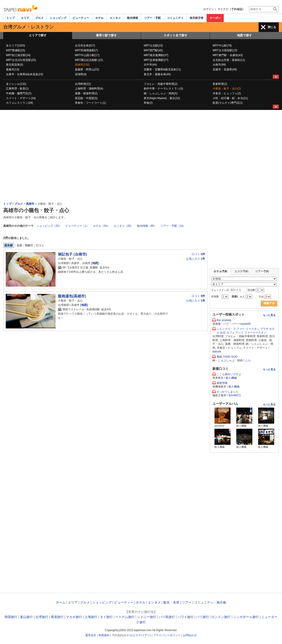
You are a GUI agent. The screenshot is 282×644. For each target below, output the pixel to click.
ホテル (99, 18)
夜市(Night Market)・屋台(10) (162, 98)
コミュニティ (175, 18)
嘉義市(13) (13, 69)
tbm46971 (235, 395)
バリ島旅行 (167, 617)
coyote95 (245, 324)
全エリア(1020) (16, 46)
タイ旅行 (106, 617)
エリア (25, 18)
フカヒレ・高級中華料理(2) (161, 84)
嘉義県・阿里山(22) (87, 69)
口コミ (40, 245)
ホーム (61, 602)
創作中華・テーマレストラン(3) (163, 89)
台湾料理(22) (83, 84)
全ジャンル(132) (16, 84)
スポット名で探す (175, 35)
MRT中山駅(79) (222, 46)
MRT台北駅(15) (153, 46)
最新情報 (222, 383)
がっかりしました (228, 392)
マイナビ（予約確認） (231, 9)
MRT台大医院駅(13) (225, 50)
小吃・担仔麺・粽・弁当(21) (230, 98)
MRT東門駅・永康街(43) (228, 55)
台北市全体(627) (85, 46)
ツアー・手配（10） (173, 226)
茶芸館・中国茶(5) (86, 98)
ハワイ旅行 (186, 617)
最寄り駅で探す (106, 35)
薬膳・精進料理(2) (86, 93)
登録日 (29, 245)
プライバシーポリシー (167, 635)
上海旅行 (91, 617)
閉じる (272, 27)
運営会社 (91, 635)
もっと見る (269, 315)
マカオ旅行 (74, 617)
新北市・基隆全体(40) (157, 74)
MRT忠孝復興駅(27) (156, 60)
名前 (19, 245)
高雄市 (30, 204)
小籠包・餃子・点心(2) (227, 89)
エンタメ (115, 18)
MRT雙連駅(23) (16, 50)
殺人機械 (231, 378)
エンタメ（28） (123, 226)
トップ (11, 18)
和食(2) (148, 103)
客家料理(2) (220, 84)
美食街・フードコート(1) (90, 103)
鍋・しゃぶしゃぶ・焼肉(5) (161, 93)
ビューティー (81, 18)
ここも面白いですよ (229, 374)
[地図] (94, 263)
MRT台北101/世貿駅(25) (21, 60)
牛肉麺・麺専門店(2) (19, 93)
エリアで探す (38, 35)
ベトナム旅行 (125, 617)
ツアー (187, 602)
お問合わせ (190, 635)
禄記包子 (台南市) (72, 254)
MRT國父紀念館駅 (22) (89, 60)
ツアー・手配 (152, 18)
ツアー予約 (262, 271)
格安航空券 (197, 18)
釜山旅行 (26, 617)
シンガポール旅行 (246, 617)
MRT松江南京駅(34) (18, 55)
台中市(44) (150, 65)
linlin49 (217, 352)
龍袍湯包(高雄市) (72, 296)
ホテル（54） (101, 226)
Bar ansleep (224, 320)
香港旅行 (57, 617)
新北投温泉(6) (15, 65)
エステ (137, 635)
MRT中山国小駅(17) (87, 55)
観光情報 (133, 18)
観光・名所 (171, 602)
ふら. (248, 360)
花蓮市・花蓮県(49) (225, 69)
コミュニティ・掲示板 (210, 602)
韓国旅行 (11, 617)
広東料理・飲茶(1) (17, 89)
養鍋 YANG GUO (227, 357)
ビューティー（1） (77, 226)
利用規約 (104, 635)
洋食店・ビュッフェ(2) (227, 93)
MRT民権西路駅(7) (86, 50)
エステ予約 (241, 271)
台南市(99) (219, 65)
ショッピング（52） (49, 226)
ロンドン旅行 (221, 617)
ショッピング (58, 18)
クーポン (215, 18)
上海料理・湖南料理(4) (89, 89)
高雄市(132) (82, 65)
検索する (269, 303)
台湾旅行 (42, 617)
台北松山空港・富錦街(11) (229, 60)
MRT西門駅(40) (153, 50)
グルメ (39, 18)
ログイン (209, 9)
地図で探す (244, 35)
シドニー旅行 (147, 617)
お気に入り (196, 259)
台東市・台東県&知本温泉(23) (24, 74)
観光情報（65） (147, 226)
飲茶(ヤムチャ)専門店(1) (228, 103)
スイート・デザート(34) (21, 98)
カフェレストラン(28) (19, 103)
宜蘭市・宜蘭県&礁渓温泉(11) (162, 69)
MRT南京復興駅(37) (156, 55)
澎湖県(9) (81, 74)
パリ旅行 (203, 617)
